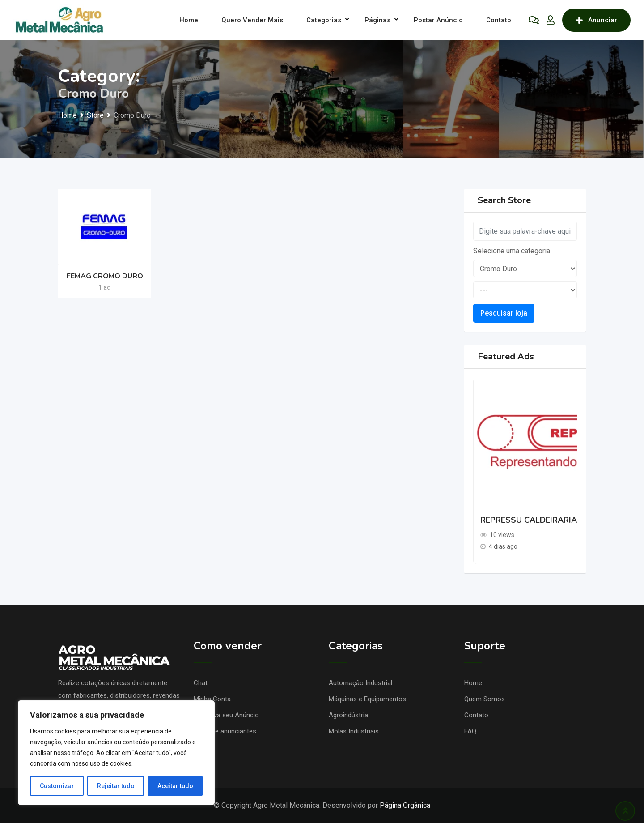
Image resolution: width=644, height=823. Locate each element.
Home (189, 20)
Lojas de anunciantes (225, 731)
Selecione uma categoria (512, 251)
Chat (201, 683)
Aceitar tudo (175, 786)
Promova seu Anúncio (226, 715)
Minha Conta (212, 699)
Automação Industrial (360, 683)
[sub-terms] (525, 290)
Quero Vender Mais (252, 20)
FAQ (470, 731)
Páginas (377, 20)
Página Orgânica (405, 805)
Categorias (324, 20)
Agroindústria (348, 715)
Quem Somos (485, 699)
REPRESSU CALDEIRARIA (529, 520)
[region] (116, 753)
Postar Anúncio (438, 20)
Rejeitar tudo (116, 786)
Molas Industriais (354, 731)
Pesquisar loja (504, 313)
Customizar (57, 786)
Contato (499, 20)
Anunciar (596, 20)
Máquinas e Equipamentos (367, 699)
